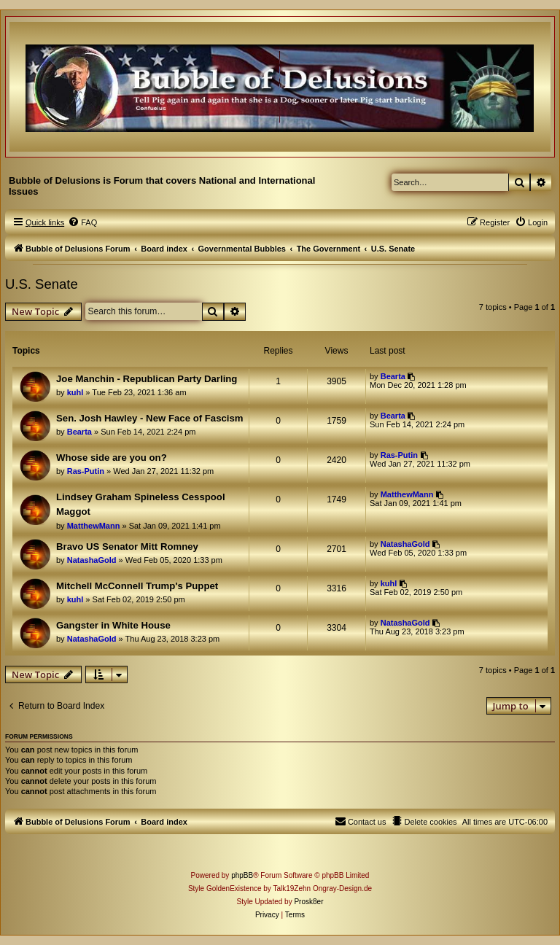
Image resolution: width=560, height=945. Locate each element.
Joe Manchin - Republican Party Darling (147, 379)
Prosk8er (308, 902)
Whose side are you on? (112, 458)
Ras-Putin (86, 471)
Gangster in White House (113, 625)
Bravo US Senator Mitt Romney (127, 547)
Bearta (393, 376)
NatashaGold (92, 560)
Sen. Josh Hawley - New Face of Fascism (150, 418)
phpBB (242, 875)
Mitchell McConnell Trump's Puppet (137, 586)
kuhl (75, 392)
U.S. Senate (42, 284)
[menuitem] (82, 222)
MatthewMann (94, 526)
